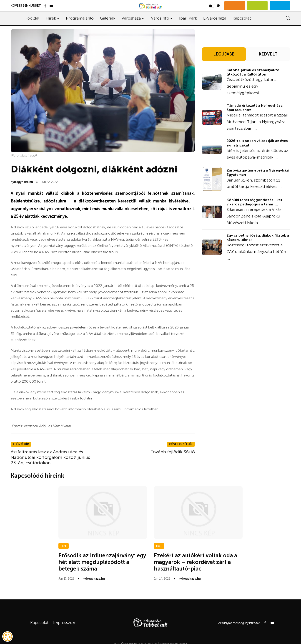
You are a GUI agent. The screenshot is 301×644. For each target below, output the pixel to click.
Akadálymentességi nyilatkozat (239, 623)
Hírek (51, 18)
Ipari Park (188, 18)
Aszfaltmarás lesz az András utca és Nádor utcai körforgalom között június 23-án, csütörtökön (50, 457)
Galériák (108, 18)
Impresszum (65, 623)
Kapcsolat (242, 18)
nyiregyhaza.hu (22, 182)
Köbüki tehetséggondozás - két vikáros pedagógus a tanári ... (255, 202)
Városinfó (160, 18)
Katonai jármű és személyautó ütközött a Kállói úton (253, 72)
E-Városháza (215, 18)
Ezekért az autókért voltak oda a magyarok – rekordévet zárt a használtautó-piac (196, 562)
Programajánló (80, 18)
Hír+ (64, 546)
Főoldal (32, 18)
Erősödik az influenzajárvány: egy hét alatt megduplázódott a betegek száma (102, 562)
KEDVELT (268, 54)
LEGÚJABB (224, 54)
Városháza (131, 18)
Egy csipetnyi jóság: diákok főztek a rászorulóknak (258, 237)
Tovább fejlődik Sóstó (173, 452)
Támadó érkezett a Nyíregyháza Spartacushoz (255, 108)
